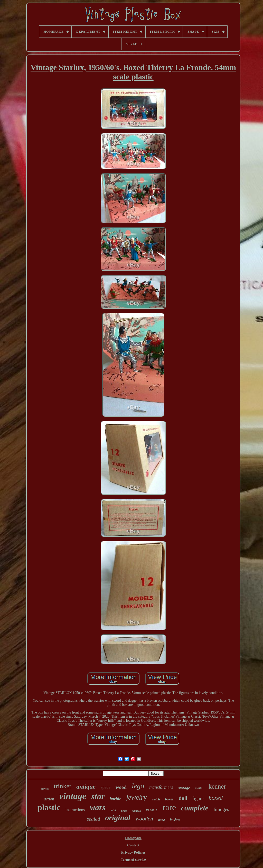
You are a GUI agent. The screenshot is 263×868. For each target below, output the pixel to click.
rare (169, 807)
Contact (133, 845)
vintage (73, 796)
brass (124, 811)
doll (183, 798)
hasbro (175, 820)
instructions (75, 810)
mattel (199, 788)
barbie (115, 799)
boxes (169, 799)
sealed (93, 819)
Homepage (133, 838)
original (118, 817)
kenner (217, 786)
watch (156, 799)
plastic (49, 807)
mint (113, 810)
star (98, 797)
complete (195, 808)
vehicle (152, 810)
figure (198, 799)
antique (86, 787)
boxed (216, 798)
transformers (161, 787)
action (49, 799)
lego (138, 786)
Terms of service (133, 860)
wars (98, 807)
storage (184, 788)
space (106, 787)
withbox (137, 811)
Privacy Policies (133, 852)
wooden (144, 819)
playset (45, 789)
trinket (62, 786)
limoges (221, 809)
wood (121, 787)
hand (161, 820)
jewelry (137, 797)
